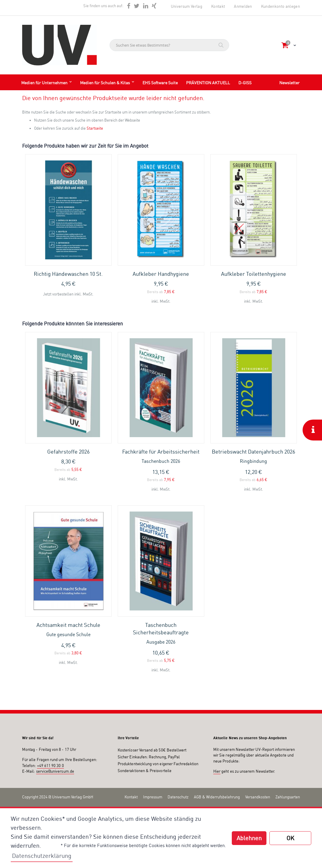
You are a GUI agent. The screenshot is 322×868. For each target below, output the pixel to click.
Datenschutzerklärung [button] (42, 856)
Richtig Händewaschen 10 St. (68, 274)
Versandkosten (258, 797)
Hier (217, 771)
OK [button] (290, 838)
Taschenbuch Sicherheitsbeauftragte (161, 633)
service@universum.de (55, 771)
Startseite (95, 128)
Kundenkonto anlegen (280, 6)
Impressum (153, 797)
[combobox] (169, 45)
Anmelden (243, 6)
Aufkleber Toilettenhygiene (254, 274)
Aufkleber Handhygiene (161, 274)
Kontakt (218, 6)
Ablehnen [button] (249, 838)
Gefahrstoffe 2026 (68, 451)
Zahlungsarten (288, 797)
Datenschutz (178, 797)
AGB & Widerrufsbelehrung (217, 797)
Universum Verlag (187, 6)
